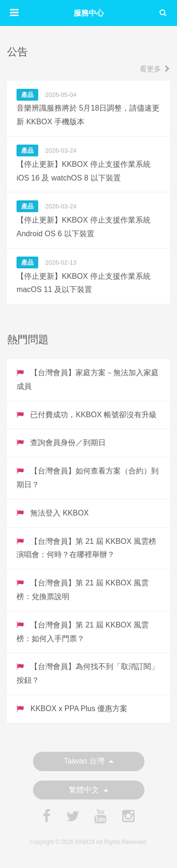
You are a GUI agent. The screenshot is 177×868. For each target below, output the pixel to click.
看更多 (155, 69)
